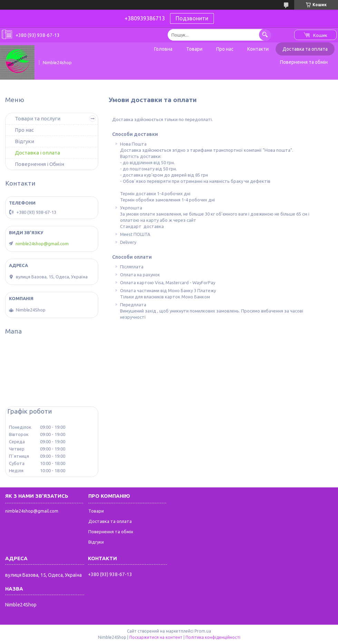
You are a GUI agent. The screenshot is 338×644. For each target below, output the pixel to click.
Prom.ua (203, 631)
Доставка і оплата (37, 153)
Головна (163, 49)
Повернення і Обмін (39, 164)
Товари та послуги (38, 118)
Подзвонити (192, 18)
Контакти (258, 49)
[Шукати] (265, 35)
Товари (194, 49)
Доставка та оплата (305, 49)
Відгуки (24, 141)
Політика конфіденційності (213, 637)
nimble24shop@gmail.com (42, 244)
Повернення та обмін (304, 62)
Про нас (225, 49)
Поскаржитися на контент (156, 637)
